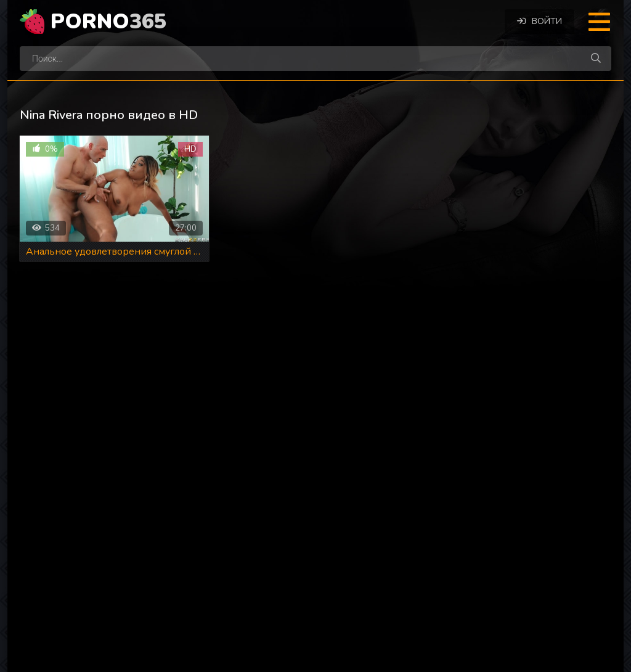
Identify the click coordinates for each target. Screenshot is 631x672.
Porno (108, 22)
